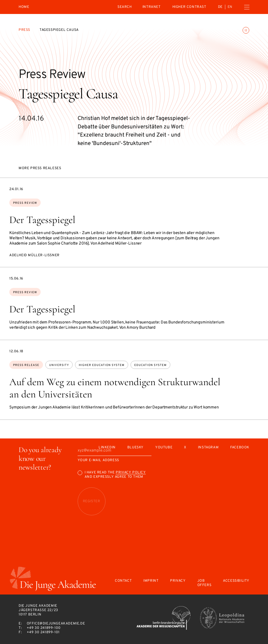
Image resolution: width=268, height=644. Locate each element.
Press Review (25, 203)
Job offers (204, 583)
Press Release (26, 365)
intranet (152, 7)
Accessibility (236, 581)
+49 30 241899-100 (44, 628)
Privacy (178, 581)
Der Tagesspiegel (42, 220)
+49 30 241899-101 (43, 632)
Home (24, 7)
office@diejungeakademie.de (56, 624)
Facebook (240, 448)
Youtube (164, 448)
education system (150, 365)
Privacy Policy (131, 473)
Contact (123, 581)
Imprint (151, 581)
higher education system (102, 365)
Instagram (208, 448)
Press (24, 30)
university (59, 365)
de (220, 7)
